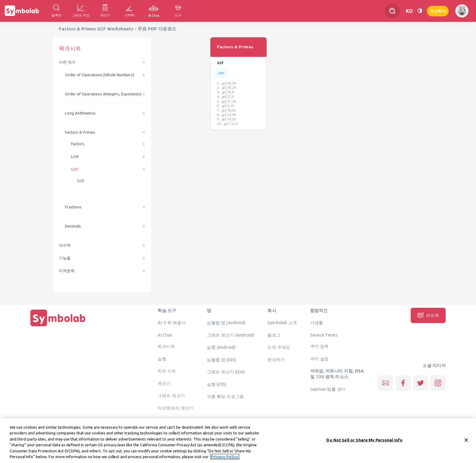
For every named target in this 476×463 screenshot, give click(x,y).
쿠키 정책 (320, 346)
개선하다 (438, 10)
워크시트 (166, 346)
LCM (75, 157)
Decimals (73, 226)
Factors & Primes (80, 132)
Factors (78, 144)
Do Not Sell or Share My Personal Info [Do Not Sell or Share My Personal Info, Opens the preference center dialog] (364, 444)
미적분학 (67, 271)
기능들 (65, 258)
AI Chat (165, 335)
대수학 (65, 245)
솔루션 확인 (169, 420)
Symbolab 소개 (282, 323)
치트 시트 (167, 371)
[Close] (466, 444)
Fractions (73, 207)
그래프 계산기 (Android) (231, 335)
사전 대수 (67, 62)
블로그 (274, 335)
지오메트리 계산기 (176, 408)
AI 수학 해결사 (172, 323)
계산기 (164, 383)
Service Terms (324, 335)
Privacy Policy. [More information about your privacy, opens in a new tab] (225, 460)
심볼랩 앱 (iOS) (221, 359)
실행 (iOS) (216, 384)
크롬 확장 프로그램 (225, 396)
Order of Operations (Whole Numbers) (100, 75)
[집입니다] (58, 326)
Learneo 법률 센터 (328, 389)
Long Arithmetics (80, 113)
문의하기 (276, 359)
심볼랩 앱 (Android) (226, 323)
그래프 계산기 (171, 396)
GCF (75, 169)
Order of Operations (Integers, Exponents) (103, 94)
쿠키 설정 (320, 358)
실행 (162, 358)
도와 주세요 (279, 347)
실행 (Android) (221, 347)
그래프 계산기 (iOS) (226, 372)
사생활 (317, 323)
